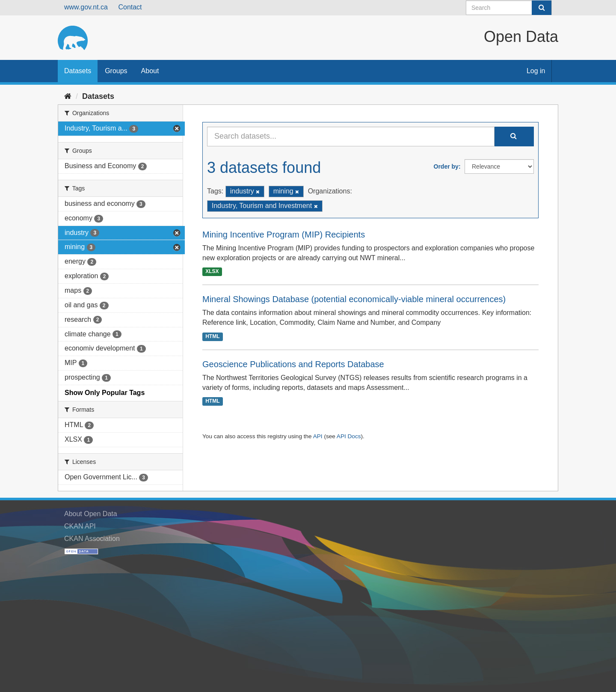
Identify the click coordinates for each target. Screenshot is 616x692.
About (150, 71)
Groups (116, 71)
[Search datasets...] (351, 137)
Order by (446, 166)
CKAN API (80, 526)
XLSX (212, 271)
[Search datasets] (509, 8)
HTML (212, 336)
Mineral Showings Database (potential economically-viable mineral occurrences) (354, 299)
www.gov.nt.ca (86, 7)
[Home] (68, 96)
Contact (130, 7)
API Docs (349, 436)
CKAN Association (92, 539)
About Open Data (91, 514)
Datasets (78, 71)
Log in (536, 71)
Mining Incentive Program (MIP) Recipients (284, 235)
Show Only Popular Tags (105, 393)
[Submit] (542, 8)
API (318, 436)
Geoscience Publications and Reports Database (293, 364)
